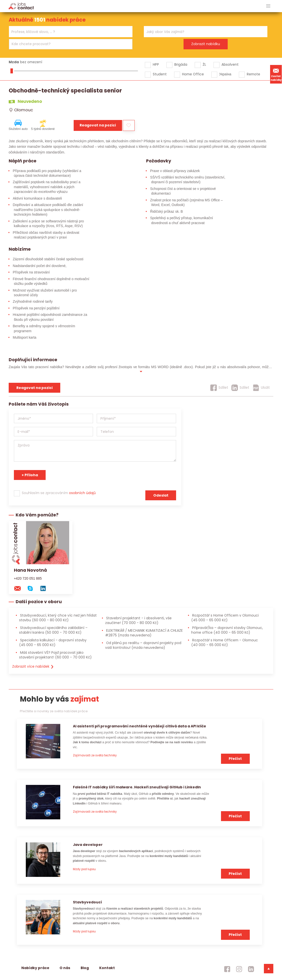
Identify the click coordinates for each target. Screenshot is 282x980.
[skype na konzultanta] (32, 588)
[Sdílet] (219, 388)
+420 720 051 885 (28, 578)
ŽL (204, 64)
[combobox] (71, 32)
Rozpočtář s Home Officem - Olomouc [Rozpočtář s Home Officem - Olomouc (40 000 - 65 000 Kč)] (225, 642)
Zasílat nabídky (276, 74)
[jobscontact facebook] (227, 969)
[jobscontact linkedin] (251, 969)
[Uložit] (261, 388)
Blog (85, 968)
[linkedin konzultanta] (45, 588)
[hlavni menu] (268, 6)
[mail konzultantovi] (20, 588)
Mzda (14, 62)
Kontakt (107, 968)
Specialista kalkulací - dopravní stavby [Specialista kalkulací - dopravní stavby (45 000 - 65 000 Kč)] (53, 642)
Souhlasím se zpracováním (59, 493)
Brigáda (181, 64)
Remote (253, 74)
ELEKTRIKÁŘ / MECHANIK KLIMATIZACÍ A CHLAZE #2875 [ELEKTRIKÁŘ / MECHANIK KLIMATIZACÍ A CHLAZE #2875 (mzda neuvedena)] (144, 633)
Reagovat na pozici (98, 125)
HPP (156, 64)
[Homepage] (21, 6)
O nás (65, 968)
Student (160, 74)
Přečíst (235, 759)
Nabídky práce (35, 968)
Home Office (193, 74)
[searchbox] (68, 32)
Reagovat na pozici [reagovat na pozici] (34, 388)
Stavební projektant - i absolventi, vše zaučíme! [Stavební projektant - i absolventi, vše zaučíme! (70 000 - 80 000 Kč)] (138, 620)
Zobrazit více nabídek (33, 666)
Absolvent (230, 64)
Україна (225, 74)
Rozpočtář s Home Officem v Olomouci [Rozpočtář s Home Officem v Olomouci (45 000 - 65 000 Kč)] (225, 618)
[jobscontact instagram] (239, 969)
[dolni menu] (269, 969)
